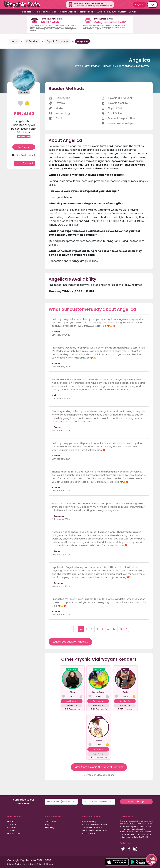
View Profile (72, 705)
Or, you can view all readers (99, 775)
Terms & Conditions (92, 827)
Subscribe (136, 802)
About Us (12, 825)
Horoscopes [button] (87, 12)
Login (152, 4)
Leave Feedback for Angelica (70, 642)
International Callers (33, 864)
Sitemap (50, 864)
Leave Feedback (24, 163)
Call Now (24, 147)
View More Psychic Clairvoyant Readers (99, 767)
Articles (101, 12)
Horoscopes (14, 833)
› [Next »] (126, 629)
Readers (12, 827)
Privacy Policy (89, 821)
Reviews (112, 12)
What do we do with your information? (95, 832)
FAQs (47, 825)
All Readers (32, 41)
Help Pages (51, 827)
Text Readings (43, 12)
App (54, 12)
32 (114, 629)
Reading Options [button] (68, 12)
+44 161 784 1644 (50, 22)
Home (14, 41)
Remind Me (24, 136)
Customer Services (128, 12)
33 (121, 629)
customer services (143, 832)
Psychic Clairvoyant (58, 41)
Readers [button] (27, 12)
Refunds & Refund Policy (95, 825)
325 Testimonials (24, 155)
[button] (151, 859)
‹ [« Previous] (71, 629)
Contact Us (50, 821)
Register (140, 4)
